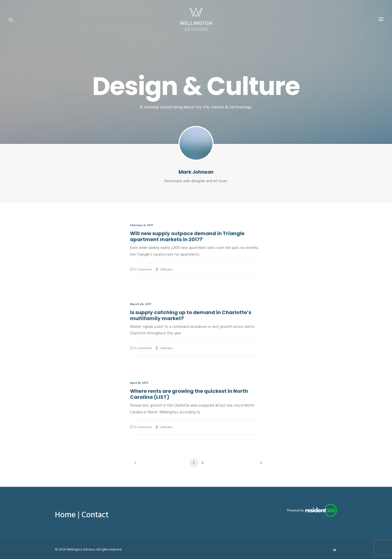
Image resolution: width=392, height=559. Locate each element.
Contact (95, 515)
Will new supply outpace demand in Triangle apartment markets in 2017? (187, 236)
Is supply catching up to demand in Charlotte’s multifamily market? (191, 315)
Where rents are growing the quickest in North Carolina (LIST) (189, 394)
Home (65, 515)
